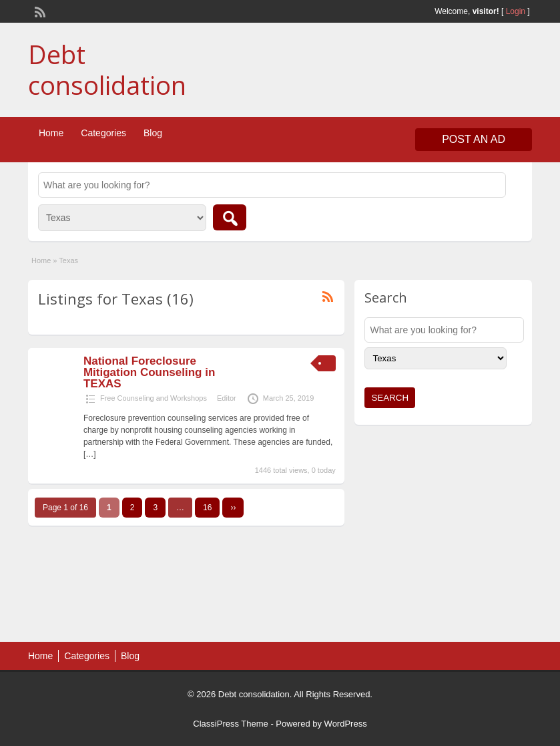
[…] (90, 454)
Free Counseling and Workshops (154, 398)
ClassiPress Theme (230, 724)
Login (516, 11)
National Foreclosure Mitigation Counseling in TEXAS (149, 372)
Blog (153, 133)
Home (51, 133)
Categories (103, 133)
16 (207, 508)
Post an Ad (474, 139)
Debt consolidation (107, 69)
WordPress (346, 724)
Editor (227, 398)
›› (233, 508)
